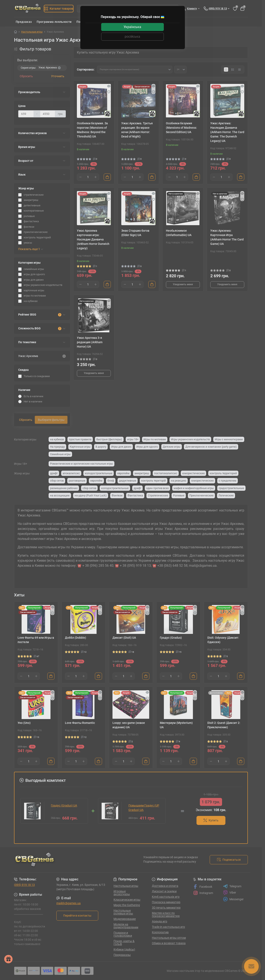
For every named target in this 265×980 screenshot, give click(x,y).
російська (132, 37)
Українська (132, 27)
